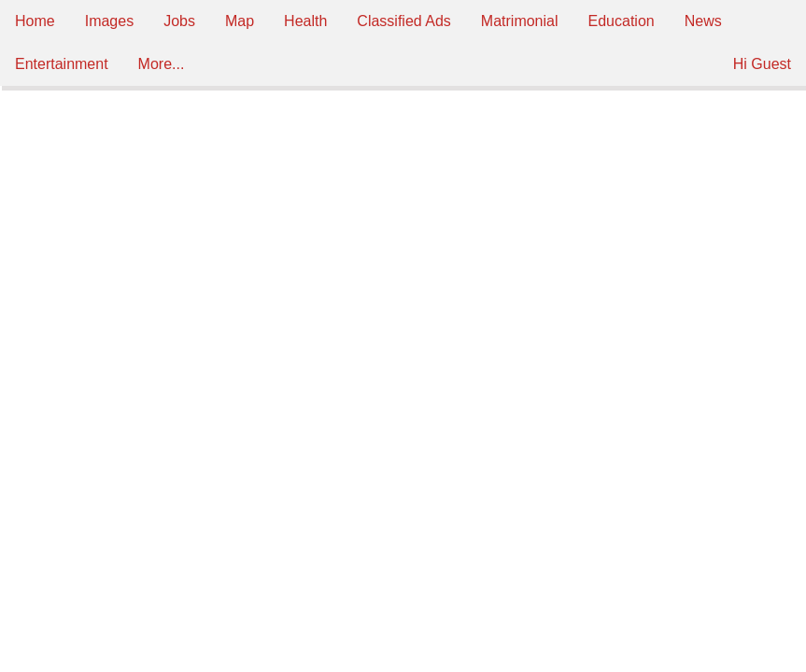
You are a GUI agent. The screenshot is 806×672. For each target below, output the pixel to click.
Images (109, 21)
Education (622, 21)
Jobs (179, 21)
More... (162, 64)
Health (305, 21)
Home (35, 21)
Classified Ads (404, 21)
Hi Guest (762, 64)
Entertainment (62, 64)
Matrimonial (520, 21)
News (703, 21)
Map (240, 21)
